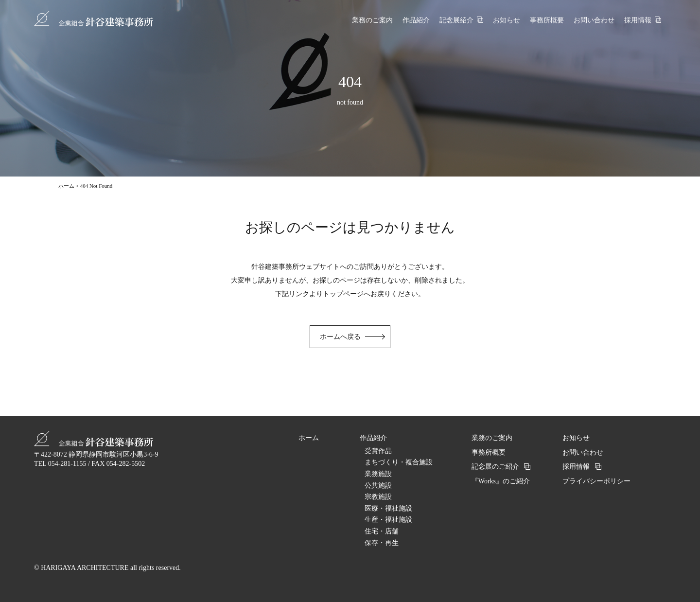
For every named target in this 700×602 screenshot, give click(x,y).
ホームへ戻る (340, 337)
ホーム (66, 186)
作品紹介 (373, 438)
